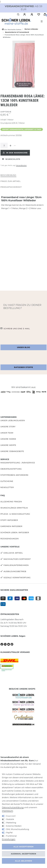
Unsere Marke (8, 439)
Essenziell (11, 816)
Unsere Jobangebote (12, 451)
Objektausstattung (11, 469)
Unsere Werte (8, 445)
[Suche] (18, 14)
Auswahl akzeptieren (24, 854)
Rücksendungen (10, 539)
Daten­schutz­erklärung (13, 807)
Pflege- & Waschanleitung (15, 514)
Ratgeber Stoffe (24, 367)
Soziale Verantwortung (17, 578)
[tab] (8, 175)
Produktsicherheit (11, 187)
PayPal (9, 833)
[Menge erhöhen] (10, 146)
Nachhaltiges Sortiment (17, 559)
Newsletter (7, 487)
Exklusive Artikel (13, 553)
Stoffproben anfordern (14, 475)
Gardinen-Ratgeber (11, 526)
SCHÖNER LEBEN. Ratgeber (15, 533)
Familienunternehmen (16, 565)
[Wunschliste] (39, 14)
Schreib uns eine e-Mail (17, 329)
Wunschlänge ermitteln (14, 508)
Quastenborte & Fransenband (17, 32)
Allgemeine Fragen (11, 502)
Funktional (11, 836)
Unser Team (7, 433)
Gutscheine (7, 481)
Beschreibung (8, 175)
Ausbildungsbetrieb (15, 571)
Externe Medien (14, 826)
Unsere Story (8, 427)
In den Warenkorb (15, 153)
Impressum (7, 811)
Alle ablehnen (23, 861)
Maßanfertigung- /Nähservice (18, 463)
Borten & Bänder (31, 29)
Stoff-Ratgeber (9, 520)
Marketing (11, 823)
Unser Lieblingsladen (13, 420)
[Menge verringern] (15, 146)
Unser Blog (24, 347)
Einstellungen (9, 839)
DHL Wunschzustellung (18, 829)
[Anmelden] (25, 14)
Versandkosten (21, 165)
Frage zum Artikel (11, 181)
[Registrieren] (32, 14)
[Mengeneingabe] (4, 146)
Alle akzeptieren (23, 847)
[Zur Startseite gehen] (12, 30)
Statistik (10, 819)
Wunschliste (11, 159)
